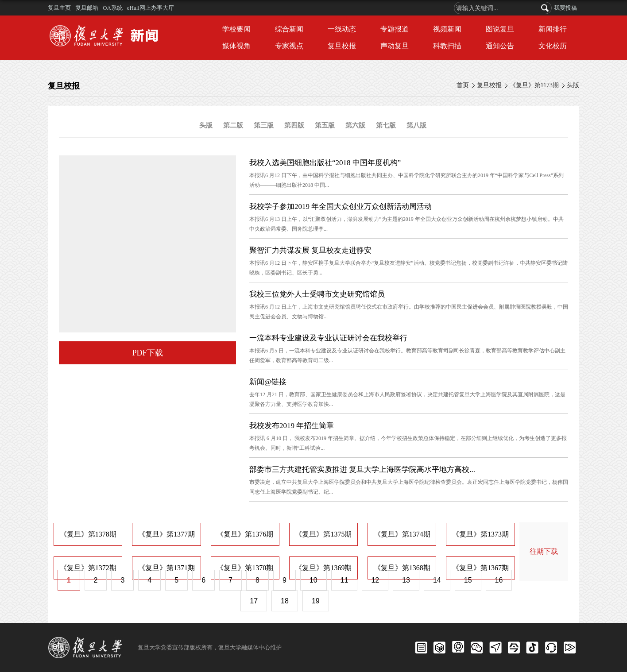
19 (316, 601)
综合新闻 (289, 29)
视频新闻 (447, 29)
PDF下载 (147, 353)
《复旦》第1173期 (534, 85)
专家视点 (289, 46)
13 (406, 580)
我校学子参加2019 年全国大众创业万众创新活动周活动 (341, 207)
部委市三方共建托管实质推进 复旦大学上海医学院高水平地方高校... (362, 469)
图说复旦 (500, 29)
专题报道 (395, 29)
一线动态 (342, 29)
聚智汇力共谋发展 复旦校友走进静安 (310, 250)
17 (254, 601)
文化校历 (553, 46)
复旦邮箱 (87, 8)
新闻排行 (553, 29)
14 (437, 580)
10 (313, 580)
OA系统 (113, 8)
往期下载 (544, 551)
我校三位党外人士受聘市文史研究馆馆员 (317, 294)
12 (375, 580)
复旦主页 (59, 8)
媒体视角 (236, 46)
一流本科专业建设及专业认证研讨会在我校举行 (328, 338)
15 (468, 580)
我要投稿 (565, 8)
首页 (463, 85)
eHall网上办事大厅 (151, 8)
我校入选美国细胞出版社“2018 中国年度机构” (325, 163)
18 (285, 601)
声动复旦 (395, 46)
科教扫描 (447, 46)
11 (344, 580)
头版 (573, 85)
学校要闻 (236, 29)
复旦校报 (342, 46)
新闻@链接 (268, 382)
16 (499, 580)
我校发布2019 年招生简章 (292, 426)
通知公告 (500, 46)
